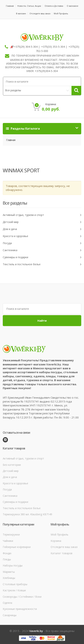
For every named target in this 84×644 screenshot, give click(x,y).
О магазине (72, 6)
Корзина (56, 541)
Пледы (7, 559)
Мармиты (9, 572)
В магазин (21, 13)
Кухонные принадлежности (20, 609)
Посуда (42, 243)
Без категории (12, 465)
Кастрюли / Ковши (14, 590)
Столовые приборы (15, 584)
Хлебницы (9, 578)
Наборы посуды (13, 565)
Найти (42, 321)
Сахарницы (10, 615)
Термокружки (11, 534)
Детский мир (42, 222)
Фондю (7, 553)
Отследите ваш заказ (40, 13)
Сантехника (42, 250)
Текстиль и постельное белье (42, 264)
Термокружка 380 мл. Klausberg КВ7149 (27, 514)
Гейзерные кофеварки (17, 547)
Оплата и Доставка (54, 6)
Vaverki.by (36, 631)
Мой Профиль (61, 13)
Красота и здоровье (42, 236)
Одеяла (7, 603)
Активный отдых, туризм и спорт (42, 215)
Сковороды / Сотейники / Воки (22, 597)
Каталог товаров (62, 553)
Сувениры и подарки (42, 257)
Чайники (8, 541)
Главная (10, 6)
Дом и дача (42, 229)
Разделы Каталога (23, 129)
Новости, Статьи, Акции (29, 6)
